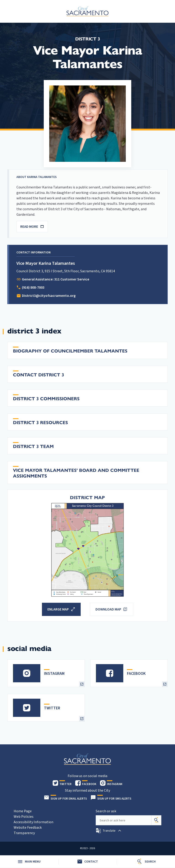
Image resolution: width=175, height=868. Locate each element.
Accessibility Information (33, 822)
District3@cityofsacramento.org (49, 296)
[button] (109, 831)
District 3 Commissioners (46, 399)
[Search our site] (124, 820)
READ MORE (32, 227)
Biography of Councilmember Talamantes (70, 351)
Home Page (23, 811)
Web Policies (24, 817)
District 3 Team (33, 447)
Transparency (24, 833)
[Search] (156, 820)
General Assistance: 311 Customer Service (56, 279)
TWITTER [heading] (52, 708)
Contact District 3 (39, 375)
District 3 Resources (40, 423)
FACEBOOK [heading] (136, 674)
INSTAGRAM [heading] (54, 674)
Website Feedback (28, 828)
